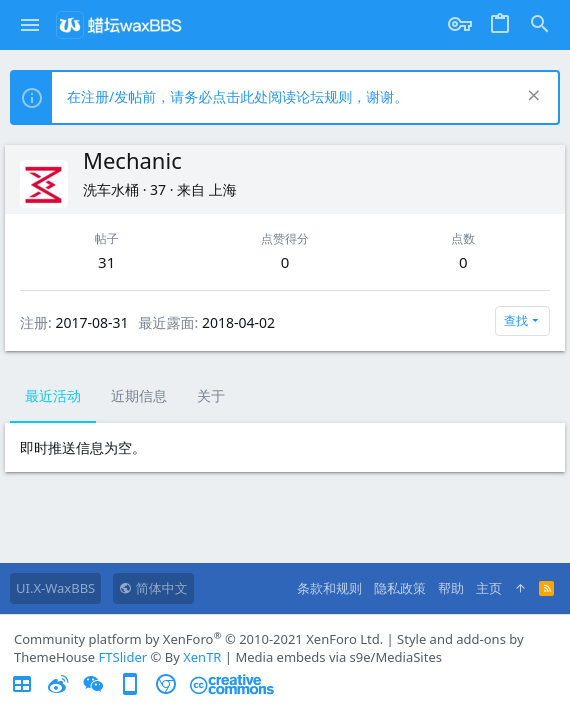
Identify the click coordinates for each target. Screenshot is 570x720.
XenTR (202, 657)
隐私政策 (400, 588)
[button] (30, 25)
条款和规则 (329, 588)
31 (106, 262)
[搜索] (540, 25)
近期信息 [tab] (139, 395)
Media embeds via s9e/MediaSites (338, 657)
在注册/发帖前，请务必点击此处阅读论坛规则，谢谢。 (237, 96)
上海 (223, 189)
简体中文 (153, 588)
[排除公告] (531, 97)
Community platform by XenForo (198, 639)
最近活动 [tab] (53, 395)
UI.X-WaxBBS (55, 588)
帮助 (451, 588)
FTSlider (123, 657)
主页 (489, 588)
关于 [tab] (211, 395)
